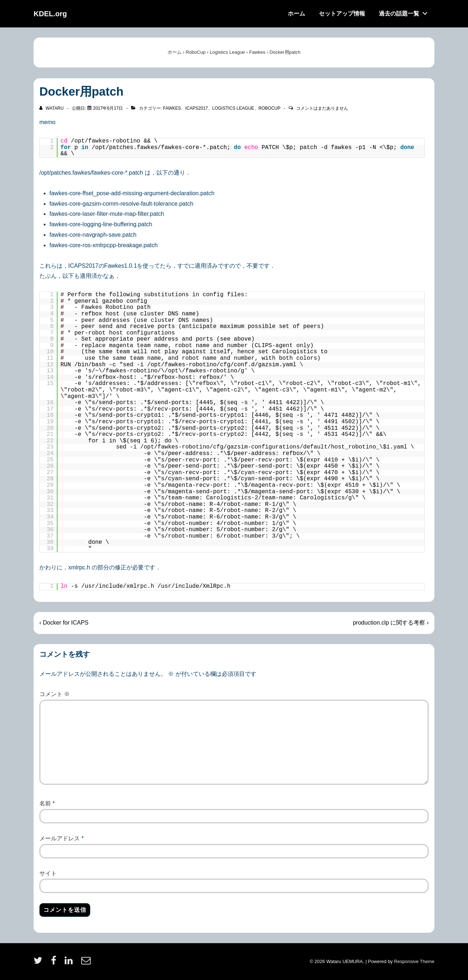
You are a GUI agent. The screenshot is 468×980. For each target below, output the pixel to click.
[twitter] (40, 963)
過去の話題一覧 (405, 12)
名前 (45, 803)
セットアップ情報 (342, 14)
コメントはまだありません (322, 108)
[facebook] (55, 963)
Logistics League (233, 108)
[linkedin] (70, 963)
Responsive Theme (414, 961)
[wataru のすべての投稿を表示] (52, 108)
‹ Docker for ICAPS (64, 623)
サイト (48, 873)
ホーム (296, 14)
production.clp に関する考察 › (391, 623)
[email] (87, 963)
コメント (55, 694)
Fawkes (172, 108)
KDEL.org (50, 14)
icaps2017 (197, 108)
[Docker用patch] (108, 108)
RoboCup (269, 108)
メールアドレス (60, 838)
